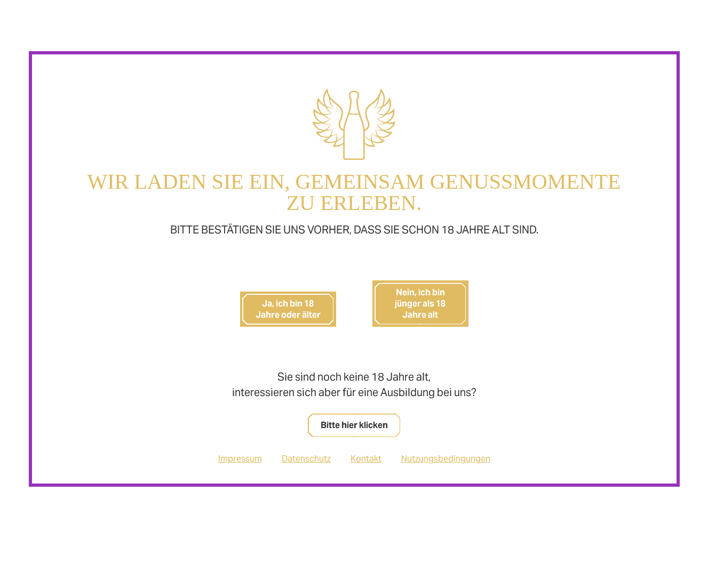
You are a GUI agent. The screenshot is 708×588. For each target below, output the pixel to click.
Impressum (240, 459)
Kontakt (366, 459)
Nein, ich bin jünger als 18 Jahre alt (420, 304)
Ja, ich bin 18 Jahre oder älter (288, 309)
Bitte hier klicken (354, 425)
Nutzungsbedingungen (446, 459)
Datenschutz (306, 459)
